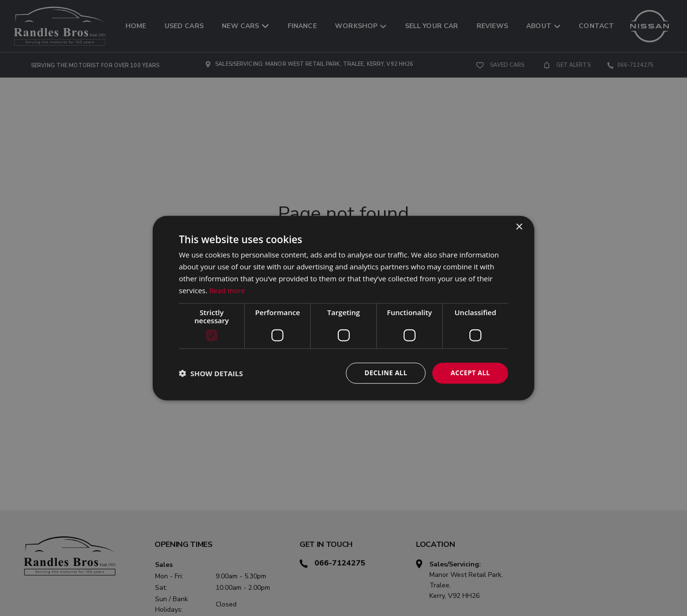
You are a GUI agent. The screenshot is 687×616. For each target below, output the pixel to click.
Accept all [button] (470, 373)
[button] (211, 373)
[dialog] (343, 308)
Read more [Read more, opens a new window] (228, 290)
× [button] (519, 227)
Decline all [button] (384, 373)
